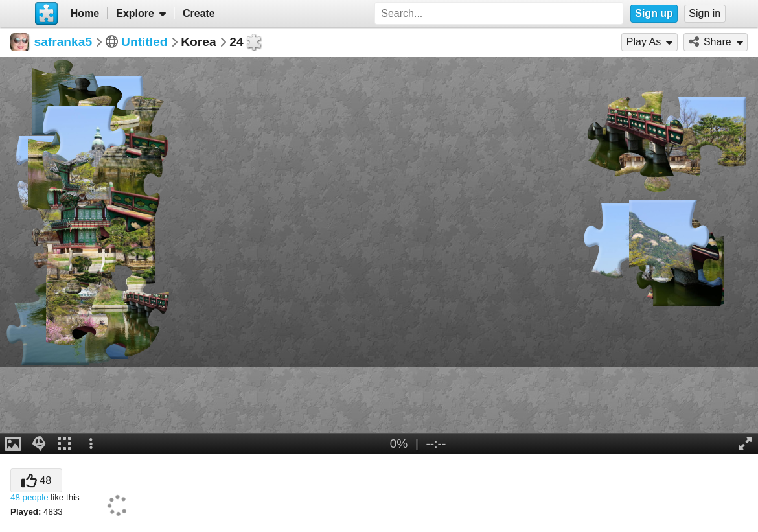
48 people (29, 497)
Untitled (144, 42)
